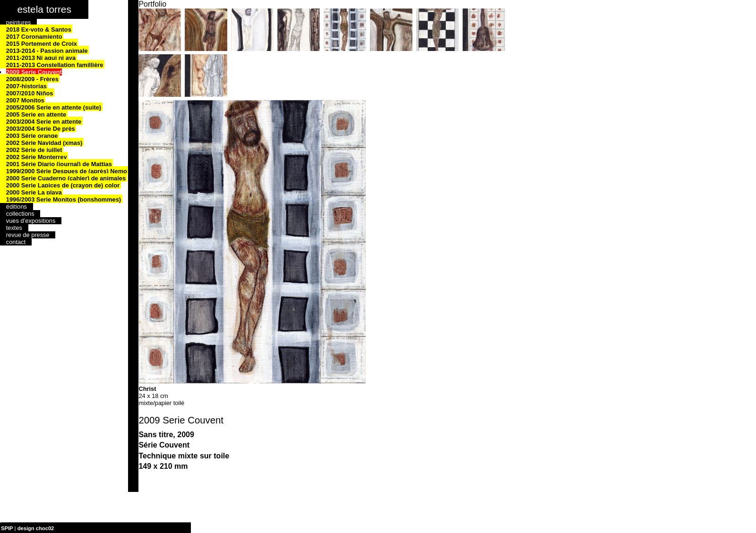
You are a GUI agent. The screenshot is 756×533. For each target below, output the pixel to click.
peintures (19, 22)
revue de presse (28, 235)
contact (16, 242)
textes (14, 228)
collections (20, 214)
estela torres (44, 9)
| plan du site (71, 528)
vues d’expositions (31, 221)
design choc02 (36, 528)
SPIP (7, 528)
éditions (17, 207)
